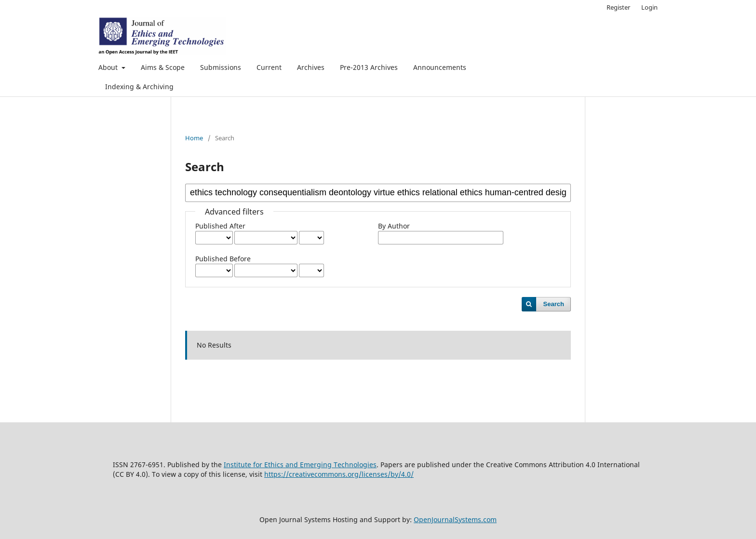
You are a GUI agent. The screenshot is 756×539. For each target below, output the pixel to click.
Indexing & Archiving (139, 87)
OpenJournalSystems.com (455, 519)
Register (618, 7)
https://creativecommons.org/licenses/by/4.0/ (339, 474)
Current (269, 67)
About (109, 67)
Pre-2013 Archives (369, 67)
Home (194, 138)
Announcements (440, 67)
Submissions (221, 67)
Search (554, 304)
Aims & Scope (163, 67)
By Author (394, 226)
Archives (311, 67)
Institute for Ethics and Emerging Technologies (300, 465)
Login (649, 7)
